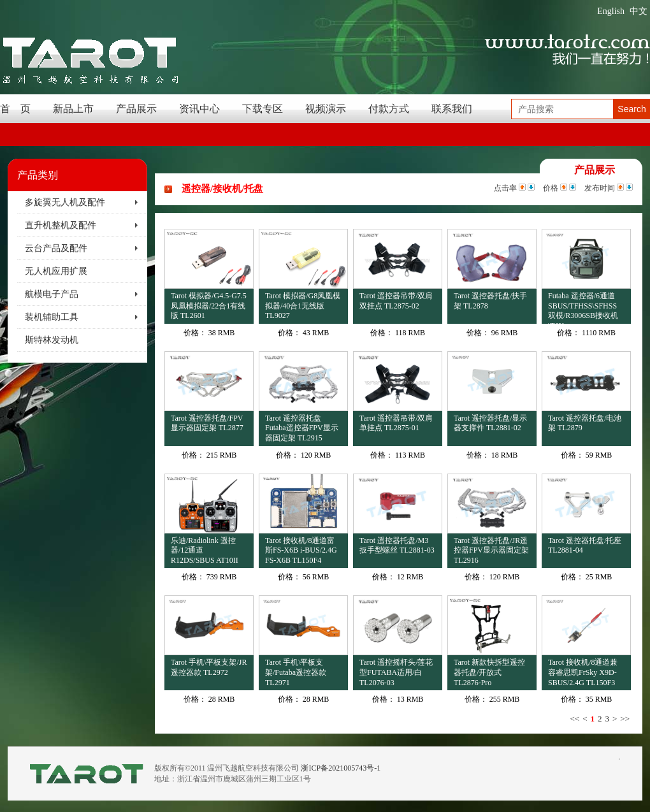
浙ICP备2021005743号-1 (341, 768)
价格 (551, 188)
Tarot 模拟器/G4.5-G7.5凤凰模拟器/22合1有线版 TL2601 (209, 306)
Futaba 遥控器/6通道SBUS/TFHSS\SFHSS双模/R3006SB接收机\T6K (583, 308)
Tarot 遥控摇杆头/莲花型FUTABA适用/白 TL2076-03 (396, 672)
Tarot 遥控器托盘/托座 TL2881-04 (585, 546)
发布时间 (600, 188)
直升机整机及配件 (61, 225)
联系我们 (452, 109)
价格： (195, 333)
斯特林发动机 (52, 340)
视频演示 (326, 109)
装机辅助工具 (52, 317)
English (611, 11)
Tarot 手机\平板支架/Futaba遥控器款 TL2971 (296, 672)
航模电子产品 (52, 294)
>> (625, 719)
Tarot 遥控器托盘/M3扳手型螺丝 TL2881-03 (397, 546)
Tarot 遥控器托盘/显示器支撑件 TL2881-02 (490, 423)
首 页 (15, 109)
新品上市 (73, 109)
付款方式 (389, 109)
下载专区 (263, 109)
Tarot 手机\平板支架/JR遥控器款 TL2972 (209, 667)
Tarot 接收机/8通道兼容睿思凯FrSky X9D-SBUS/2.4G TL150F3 (583, 672)
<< (574, 719)
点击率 (505, 188)
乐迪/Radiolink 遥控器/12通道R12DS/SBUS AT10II (205, 550)
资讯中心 (199, 109)
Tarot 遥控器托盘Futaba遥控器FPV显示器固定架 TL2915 (302, 428)
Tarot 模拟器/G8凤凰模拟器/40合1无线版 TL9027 (303, 306)
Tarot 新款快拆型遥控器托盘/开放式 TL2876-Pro (489, 672)
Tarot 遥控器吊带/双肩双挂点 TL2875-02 (396, 301)
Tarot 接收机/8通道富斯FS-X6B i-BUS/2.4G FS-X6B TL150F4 (301, 550)
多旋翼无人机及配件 (65, 202)
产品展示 (136, 109)
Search (632, 109)
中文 (639, 11)
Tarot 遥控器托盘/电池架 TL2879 (585, 423)
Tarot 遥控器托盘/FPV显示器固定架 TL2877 (207, 423)
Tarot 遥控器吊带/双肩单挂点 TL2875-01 (396, 423)
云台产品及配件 (56, 248)
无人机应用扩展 (56, 271)
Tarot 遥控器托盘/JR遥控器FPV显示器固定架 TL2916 (491, 550)
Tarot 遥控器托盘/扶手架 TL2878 (490, 301)
